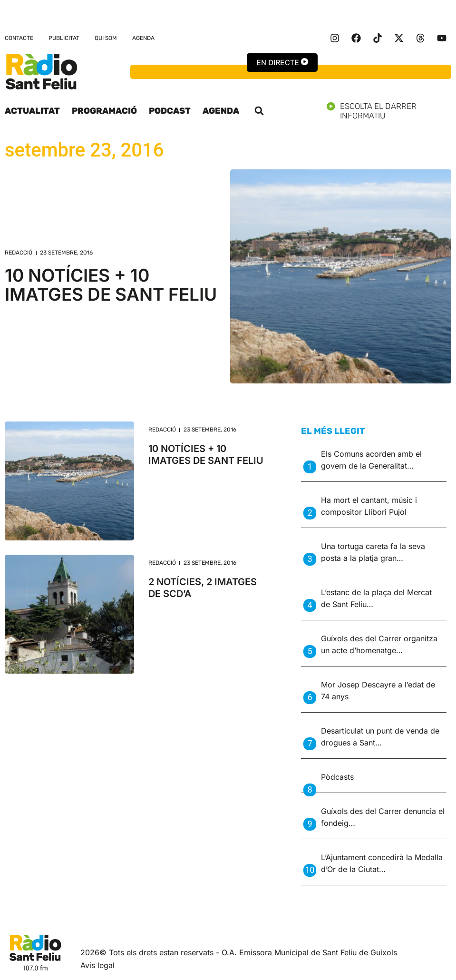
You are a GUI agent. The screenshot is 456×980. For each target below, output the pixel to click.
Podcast (170, 111)
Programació (104, 111)
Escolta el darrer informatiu (389, 111)
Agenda (143, 38)
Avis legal (97, 965)
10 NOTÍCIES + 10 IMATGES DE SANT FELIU (111, 285)
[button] (259, 111)
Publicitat (64, 38)
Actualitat (32, 111)
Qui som (106, 38)
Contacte (19, 38)
